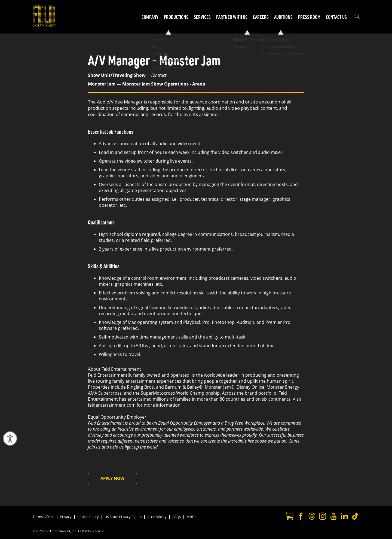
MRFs (191, 517)
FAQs (177, 517)
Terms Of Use (43, 517)
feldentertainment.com (112, 405)
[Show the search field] (357, 17)
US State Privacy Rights (123, 517)
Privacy (66, 517)
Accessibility (157, 517)
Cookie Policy (88, 517)
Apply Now (112, 478)
